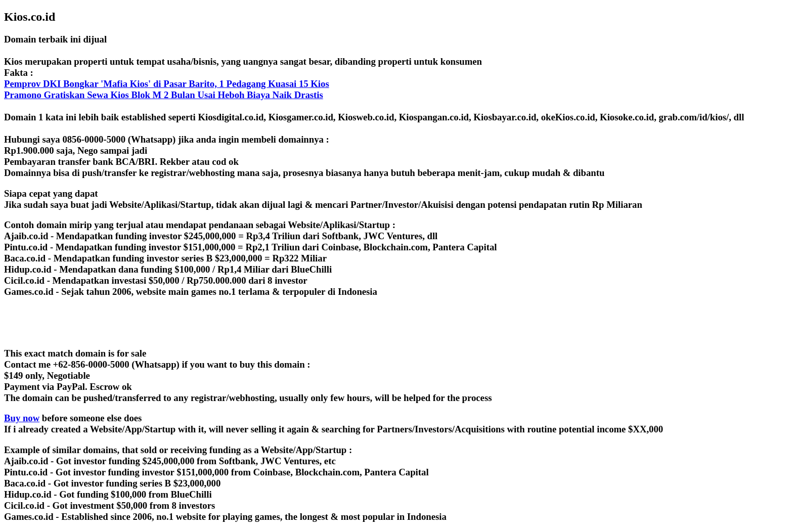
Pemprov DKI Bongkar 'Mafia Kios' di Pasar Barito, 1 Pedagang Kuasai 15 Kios (167, 84)
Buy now (22, 418)
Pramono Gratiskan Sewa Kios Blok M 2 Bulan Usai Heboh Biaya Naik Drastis (164, 95)
